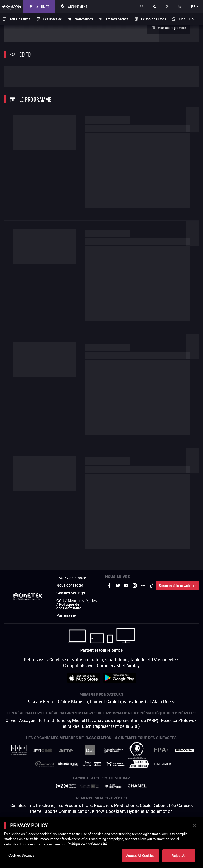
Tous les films (20, 19)
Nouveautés (84, 19)
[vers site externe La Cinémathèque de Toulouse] (113, 742)
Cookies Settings (71, 584)
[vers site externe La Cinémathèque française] (68, 756)
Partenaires (66, 607)
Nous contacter (70, 577)
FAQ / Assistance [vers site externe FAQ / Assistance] (71, 569)
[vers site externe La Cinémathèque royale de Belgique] (163, 756)
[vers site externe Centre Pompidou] (92, 755)
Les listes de (52, 19)
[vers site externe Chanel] (137, 778)
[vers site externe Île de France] (113, 777)
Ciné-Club (186, 19)
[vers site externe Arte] (66, 742)
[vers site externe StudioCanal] (184, 742)
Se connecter (180, 6)
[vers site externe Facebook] (109, 577)
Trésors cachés (117, 19)
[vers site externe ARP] (137, 742)
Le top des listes (153, 19)
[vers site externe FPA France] (161, 742)
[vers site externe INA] (90, 742)
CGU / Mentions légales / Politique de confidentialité (77, 596)
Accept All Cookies (140, 856)
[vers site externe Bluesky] (118, 577)
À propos (155, 6)
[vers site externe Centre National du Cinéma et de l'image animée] (66, 777)
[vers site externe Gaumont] (45, 756)
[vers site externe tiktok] (152, 577)
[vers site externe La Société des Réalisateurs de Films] (19, 742)
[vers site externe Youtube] (126, 577)
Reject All (179, 856)
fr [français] (193, 6)
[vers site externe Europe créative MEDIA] (90, 778)
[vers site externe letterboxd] (143, 577)
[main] (101, 842)
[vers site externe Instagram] (135, 577)
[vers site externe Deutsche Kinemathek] (115, 755)
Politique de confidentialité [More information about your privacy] (87, 844)
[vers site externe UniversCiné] (42, 742)
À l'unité (51, 6)
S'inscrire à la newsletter (177, 577)
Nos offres (168, 6)
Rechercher (142, 6)
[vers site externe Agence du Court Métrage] (139, 755)
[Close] (195, 825)
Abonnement (86, 6)
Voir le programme (172, 28)
